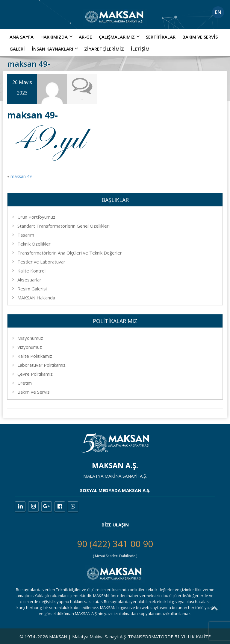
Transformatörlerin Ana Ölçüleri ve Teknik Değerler (70, 253)
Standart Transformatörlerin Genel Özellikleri (63, 226)
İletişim (140, 49)
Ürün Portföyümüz (36, 217)
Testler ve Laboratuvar (41, 262)
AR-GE (85, 37)
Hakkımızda (57, 37)
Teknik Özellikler (34, 244)
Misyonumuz (30, 338)
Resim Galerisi (32, 289)
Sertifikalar (161, 37)
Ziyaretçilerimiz (104, 49)
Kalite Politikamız (35, 356)
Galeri (17, 49)
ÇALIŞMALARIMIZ (120, 37)
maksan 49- (22, 176)
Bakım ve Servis (200, 37)
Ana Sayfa (22, 37)
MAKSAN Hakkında (36, 298)
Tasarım (26, 235)
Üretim (25, 383)
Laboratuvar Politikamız (41, 365)
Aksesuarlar (29, 280)
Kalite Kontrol (31, 271)
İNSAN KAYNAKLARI (56, 49)
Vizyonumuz (30, 347)
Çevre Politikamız (35, 374)
